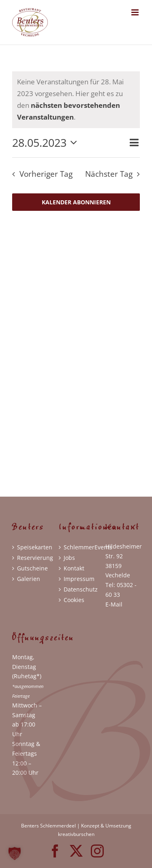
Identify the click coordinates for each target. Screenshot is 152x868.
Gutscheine (30, 568)
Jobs (69, 558)
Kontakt (74, 568)
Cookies (74, 600)
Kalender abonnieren (76, 202)
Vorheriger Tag (46, 174)
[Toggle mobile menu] (136, 12)
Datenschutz (76, 589)
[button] (15, 853)
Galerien (29, 579)
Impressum (76, 579)
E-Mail (114, 604)
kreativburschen (76, 834)
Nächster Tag (109, 174)
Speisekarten (30, 547)
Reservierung (30, 558)
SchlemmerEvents (76, 547)
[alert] (76, 100)
